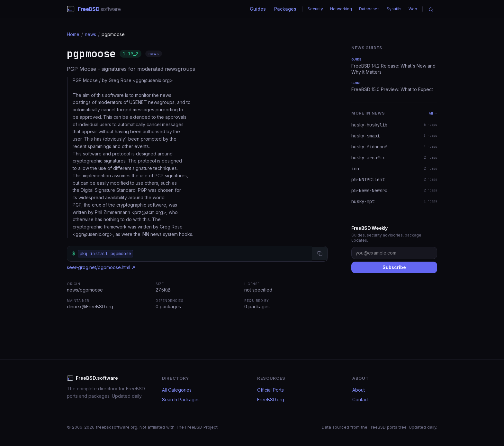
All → (433, 113)
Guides (258, 9)
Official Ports (270, 390)
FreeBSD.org (271, 400)
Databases (369, 9)
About (359, 390)
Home (73, 34)
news (90, 34)
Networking (341, 9)
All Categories (177, 390)
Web (413, 9)
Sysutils (394, 9)
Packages (285, 9)
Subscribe (394, 267)
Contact (360, 400)
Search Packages (181, 400)
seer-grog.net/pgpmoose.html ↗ (101, 267)
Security (315, 9)
